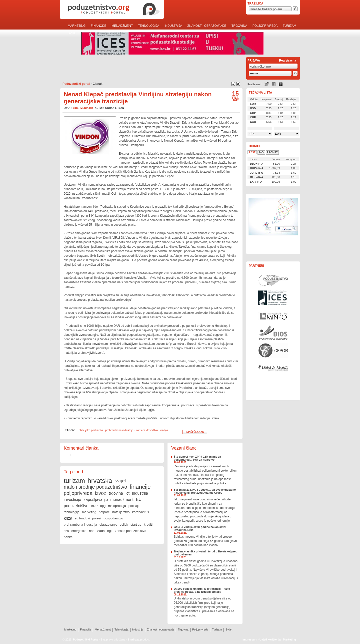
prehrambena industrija (119, 430)
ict (127, 493)
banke (68, 537)
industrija (140, 493)
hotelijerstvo (121, 512)
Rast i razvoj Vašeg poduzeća (273, 385)
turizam (74, 481)
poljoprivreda (78, 493)
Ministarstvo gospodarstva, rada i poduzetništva (273, 315)
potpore (104, 512)
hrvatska (100, 481)
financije (140, 487)
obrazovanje (108, 525)
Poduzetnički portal (76, 84)
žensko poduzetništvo (131, 531)
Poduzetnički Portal (86, 639)
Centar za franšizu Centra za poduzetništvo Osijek (273, 368)
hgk (110, 531)
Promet (272, 152)
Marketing (77, 26)
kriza (68, 518)
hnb (92, 531)
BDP (94, 506)
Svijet (73, 33)
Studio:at (134, 639)
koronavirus (140, 512)
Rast (252, 152)
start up (136, 525)
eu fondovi (82, 518)
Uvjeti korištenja (270, 639)
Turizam (289, 26)
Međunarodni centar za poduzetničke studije (273, 298)
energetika (79, 531)
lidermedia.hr (83, 108)
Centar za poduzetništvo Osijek (273, 280)
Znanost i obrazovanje (207, 26)
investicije (72, 500)
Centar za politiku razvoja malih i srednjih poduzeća (273, 350)
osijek (124, 525)
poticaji (133, 506)
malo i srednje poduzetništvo (95, 487)
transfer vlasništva (147, 430)
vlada (101, 531)
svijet (120, 481)
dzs (66, 531)
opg (103, 506)
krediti (148, 525)
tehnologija (72, 512)
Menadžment (122, 26)
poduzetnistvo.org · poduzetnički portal (112, 9)
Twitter (267, 84)
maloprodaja (117, 506)
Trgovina (239, 26)
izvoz (101, 493)
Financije (98, 26)
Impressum (250, 639)
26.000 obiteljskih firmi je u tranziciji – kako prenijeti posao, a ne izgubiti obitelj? (202, 590)
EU (139, 500)
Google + (281, 84)
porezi (97, 518)
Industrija (173, 26)
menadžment (122, 500)
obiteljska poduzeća (91, 430)
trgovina (116, 493)
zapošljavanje (96, 500)
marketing (89, 512)
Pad (261, 152)
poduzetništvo (76, 506)
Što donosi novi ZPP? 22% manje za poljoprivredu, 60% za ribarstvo (197, 458)
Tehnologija (149, 26)
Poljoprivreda (265, 26)
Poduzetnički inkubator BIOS (273, 333)
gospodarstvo (113, 518)
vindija (164, 430)
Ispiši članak (195, 432)
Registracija (287, 61)
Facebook (274, 84)
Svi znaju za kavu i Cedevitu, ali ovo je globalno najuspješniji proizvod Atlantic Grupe (205, 491)
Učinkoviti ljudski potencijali (273, 224)
